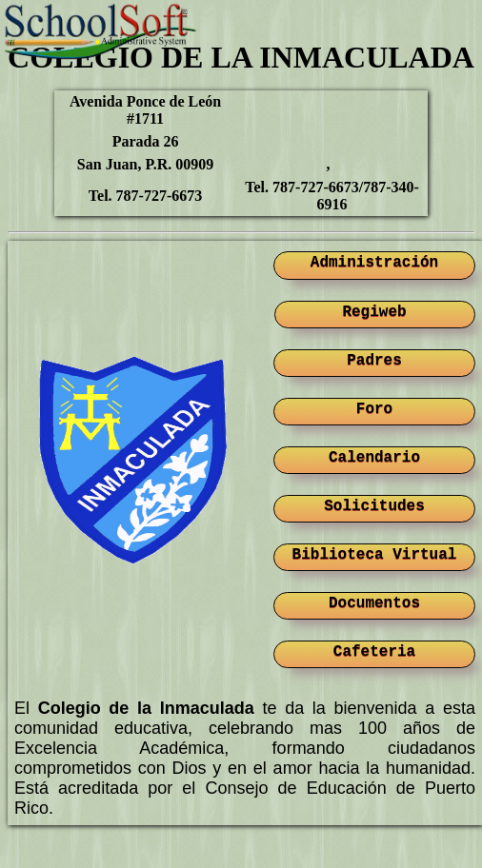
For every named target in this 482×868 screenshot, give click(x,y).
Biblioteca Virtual (375, 555)
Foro (374, 409)
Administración (374, 263)
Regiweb (374, 312)
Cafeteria (374, 652)
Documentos (374, 603)
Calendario (374, 458)
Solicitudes (374, 506)
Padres (374, 361)
